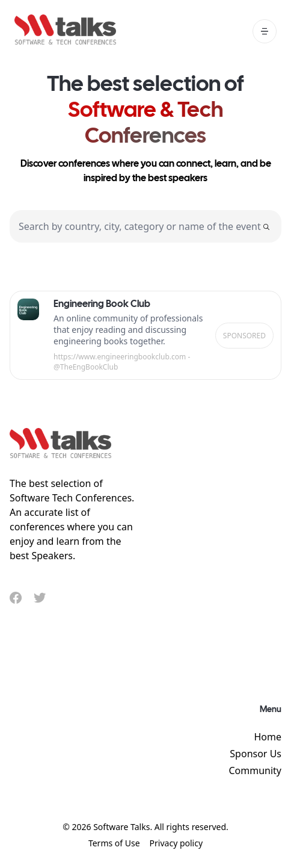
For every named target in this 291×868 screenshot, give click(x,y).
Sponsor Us (256, 754)
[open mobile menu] (265, 31)
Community (255, 770)
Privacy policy (176, 843)
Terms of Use (114, 843)
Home (268, 737)
